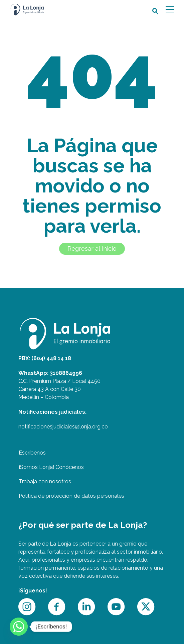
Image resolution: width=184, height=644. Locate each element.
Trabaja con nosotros (45, 481)
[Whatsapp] (19, 627)
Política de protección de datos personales (71, 496)
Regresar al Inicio (92, 249)
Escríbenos (32, 453)
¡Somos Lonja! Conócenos (51, 467)
